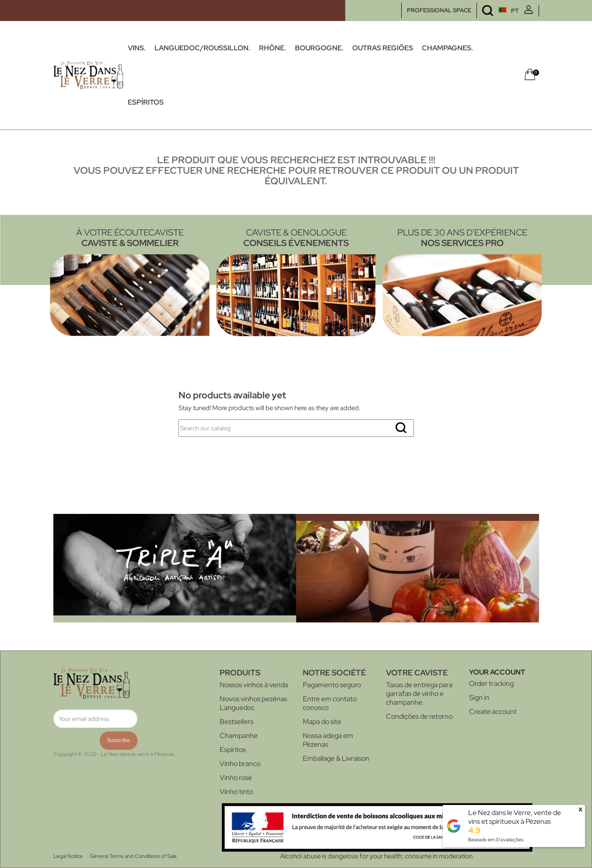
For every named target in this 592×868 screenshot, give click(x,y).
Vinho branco (240, 764)
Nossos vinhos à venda (254, 685)
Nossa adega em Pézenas (328, 740)
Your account (497, 672)
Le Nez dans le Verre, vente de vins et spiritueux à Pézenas (515, 817)
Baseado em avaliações (496, 840)
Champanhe (239, 736)
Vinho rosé (236, 778)
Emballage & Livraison (336, 758)
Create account (493, 712)
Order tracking (491, 684)
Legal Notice (68, 856)
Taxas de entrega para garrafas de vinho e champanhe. (419, 694)
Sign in (479, 698)
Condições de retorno (419, 716)
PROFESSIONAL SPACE (439, 10)
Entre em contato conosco (330, 703)
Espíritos (233, 750)
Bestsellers (236, 722)
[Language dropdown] (492, 11)
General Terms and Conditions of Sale (133, 856)
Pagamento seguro (332, 685)
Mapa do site (322, 722)
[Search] (296, 428)
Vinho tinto (236, 792)
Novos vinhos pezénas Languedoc (253, 703)
